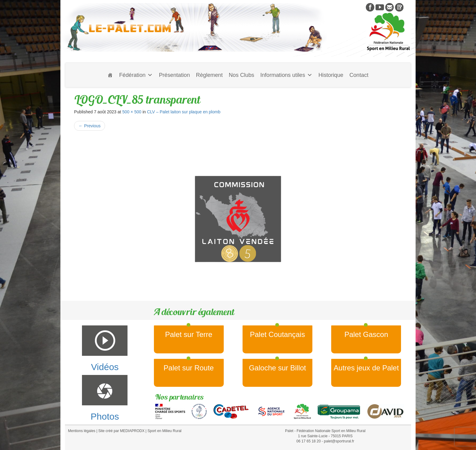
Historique (331, 75)
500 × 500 (132, 112)
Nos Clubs (241, 75)
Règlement (209, 75)
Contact (359, 75)
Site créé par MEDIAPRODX (121, 431)
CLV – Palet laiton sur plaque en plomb (184, 112)
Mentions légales (82, 431)
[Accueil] (110, 75)
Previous (90, 126)
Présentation (174, 75)
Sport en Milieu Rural (165, 431)
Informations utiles (286, 75)
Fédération (136, 75)
